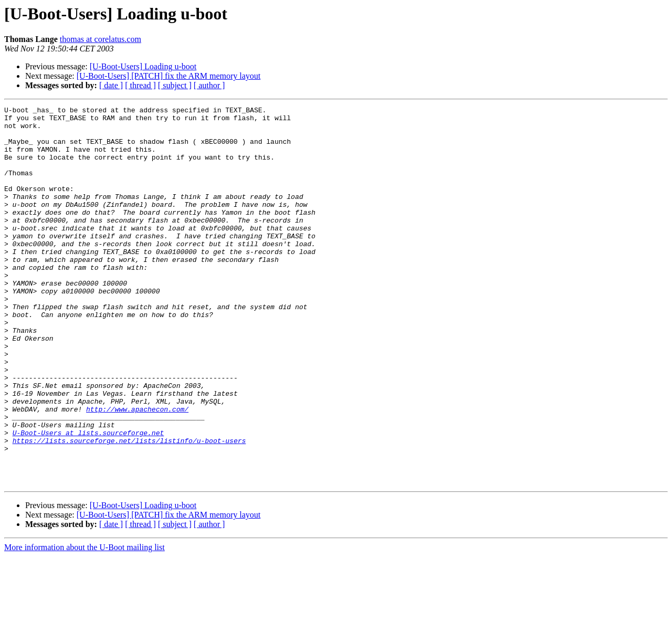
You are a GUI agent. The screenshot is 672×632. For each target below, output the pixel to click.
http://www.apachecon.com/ (137, 470)
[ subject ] (175, 85)
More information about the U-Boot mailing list (85, 623)
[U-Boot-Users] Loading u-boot (143, 66)
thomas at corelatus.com (101, 39)
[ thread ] (140, 85)
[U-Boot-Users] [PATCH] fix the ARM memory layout (169, 76)
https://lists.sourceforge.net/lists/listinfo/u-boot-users (129, 508)
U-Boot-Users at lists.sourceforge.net (88, 499)
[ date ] (111, 85)
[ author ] (209, 85)
